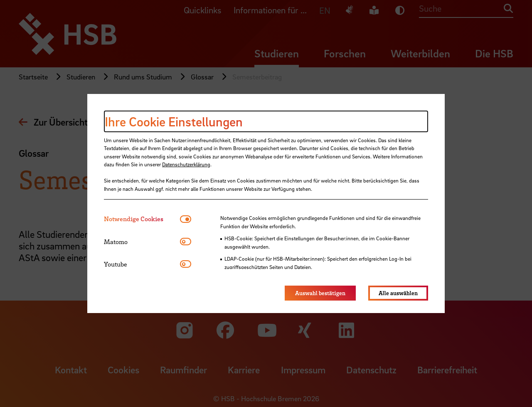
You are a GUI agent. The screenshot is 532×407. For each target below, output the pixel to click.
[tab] (142, 219)
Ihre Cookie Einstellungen (174, 121)
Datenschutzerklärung (186, 164)
